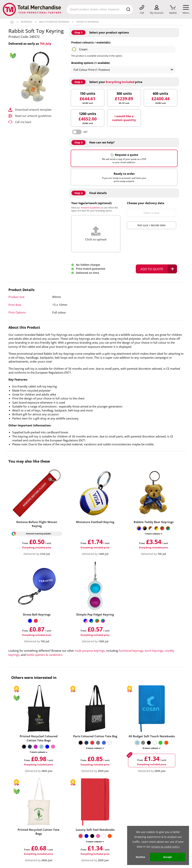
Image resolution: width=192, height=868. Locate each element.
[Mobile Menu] (186, 10)
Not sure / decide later (152, 225)
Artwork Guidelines (91, 208)
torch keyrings (154, 651)
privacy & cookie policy (165, 847)
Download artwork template (33, 110)
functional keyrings (131, 651)
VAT (85, 132)
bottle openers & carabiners (44, 655)
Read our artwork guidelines (33, 116)
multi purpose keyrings (90, 651)
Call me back (23, 122)
